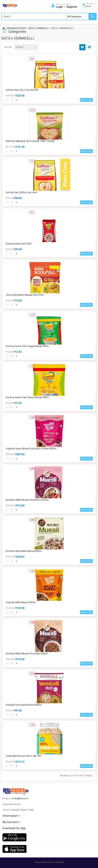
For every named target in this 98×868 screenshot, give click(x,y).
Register (72, 7)
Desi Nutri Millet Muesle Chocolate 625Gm (27, 654)
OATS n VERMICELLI (38, 28)
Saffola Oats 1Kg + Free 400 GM (22, 90)
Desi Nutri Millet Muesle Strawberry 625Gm (27, 500)
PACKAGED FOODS (16, 28)
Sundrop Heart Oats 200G (19, 244)
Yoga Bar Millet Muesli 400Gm (21, 602)
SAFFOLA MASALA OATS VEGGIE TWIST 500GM (30, 141)
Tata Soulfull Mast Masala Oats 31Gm (25, 295)
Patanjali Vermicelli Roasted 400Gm (24, 705)
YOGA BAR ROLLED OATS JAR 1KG (23, 756)
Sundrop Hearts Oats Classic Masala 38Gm (27, 397)
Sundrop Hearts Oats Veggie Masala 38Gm (27, 346)
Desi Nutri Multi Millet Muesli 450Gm (24, 551)
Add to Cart (86, 100)
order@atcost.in (20, 798)
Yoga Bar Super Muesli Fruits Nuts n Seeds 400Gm (31, 449)
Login (59, 7)
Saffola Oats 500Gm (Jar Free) (21, 192)
